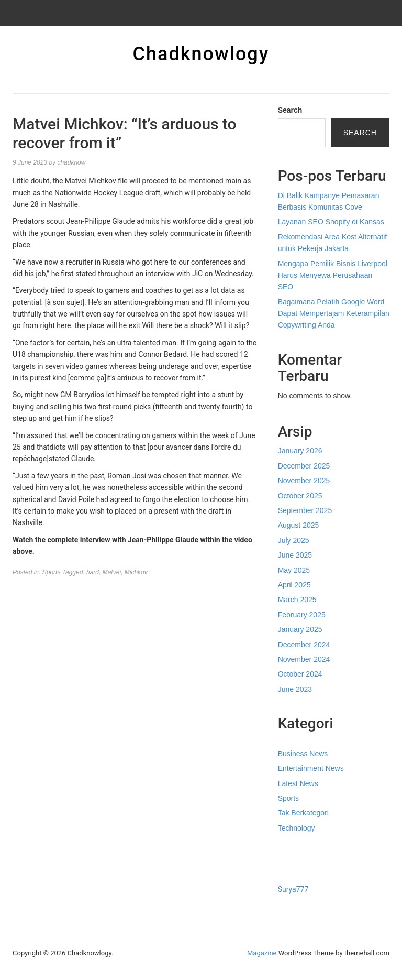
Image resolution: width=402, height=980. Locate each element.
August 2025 (299, 525)
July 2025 (294, 540)
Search (290, 110)
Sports (52, 572)
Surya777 (293, 889)
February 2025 (302, 615)
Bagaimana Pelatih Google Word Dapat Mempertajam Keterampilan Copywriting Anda (334, 314)
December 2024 (304, 645)
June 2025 (295, 555)
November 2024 (304, 659)
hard (93, 572)
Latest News (298, 783)
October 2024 (300, 674)
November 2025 (304, 481)
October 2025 (300, 496)
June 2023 (295, 689)
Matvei (112, 572)
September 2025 (305, 510)
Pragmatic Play (303, 862)
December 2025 (304, 466)
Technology (297, 828)
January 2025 (300, 629)
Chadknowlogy (201, 54)
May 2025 (294, 570)
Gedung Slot (298, 850)
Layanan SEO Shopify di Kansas (331, 222)
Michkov (136, 572)
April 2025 (294, 585)
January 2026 (300, 451)
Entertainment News (311, 768)
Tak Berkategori (303, 813)
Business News (303, 754)
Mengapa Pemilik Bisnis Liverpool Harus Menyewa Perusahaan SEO (333, 275)
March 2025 (297, 600)
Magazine (262, 953)
